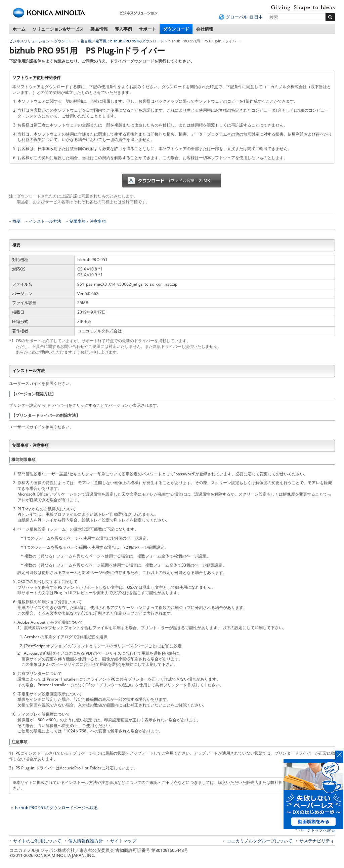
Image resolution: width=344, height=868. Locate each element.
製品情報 (99, 29)
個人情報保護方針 (86, 841)
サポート (147, 29)
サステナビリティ (317, 841)
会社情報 (205, 29)
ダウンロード (176, 29)
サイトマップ (123, 841)
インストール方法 (45, 221)
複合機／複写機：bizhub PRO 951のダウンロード (122, 41)
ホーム (19, 29)
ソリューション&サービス (58, 29)
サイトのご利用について (37, 841)
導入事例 (123, 29)
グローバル (237, 17)
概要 (16, 221)
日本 (258, 17)
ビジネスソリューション (29, 41)
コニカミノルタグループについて (260, 841)
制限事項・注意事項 (88, 221)
